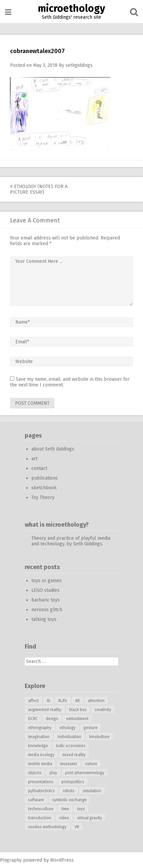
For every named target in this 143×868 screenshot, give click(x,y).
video (64, 818)
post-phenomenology (85, 773)
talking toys (44, 619)
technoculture (41, 809)
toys (81, 809)
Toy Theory (43, 497)
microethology (71, 8)
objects (35, 773)
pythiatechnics (41, 791)
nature (91, 764)
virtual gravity (90, 818)
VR (77, 827)
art (34, 459)
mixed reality (74, 755)
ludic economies (71, 746)
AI (48, 701)
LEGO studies (45, 590)
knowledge (38, 746)
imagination (39, 737)
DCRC (33, 719)
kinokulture (99, 737)
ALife (63, 701)
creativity (103, 710)
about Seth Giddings (53, 449)
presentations (41, 782)
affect (33, 701)
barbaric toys (46, 600)
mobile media (40, 764)
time (65, 809)
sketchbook (44, 488)
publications (45, 478)
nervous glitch (47, 610)
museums (69, 764)
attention (96, 701)
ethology (67, 728)
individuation (69, 737)
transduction (40, 818)
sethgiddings (79, 65)
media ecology (41, 755)
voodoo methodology (47, 827)
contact (39, 468)
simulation (92, 791)
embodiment (77, 719)
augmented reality (45, 710)
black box (78, 710)
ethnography (40, 728)
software (36, 800)
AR (78, 701)
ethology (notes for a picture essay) (39, 189)
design (52, 719)
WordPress (62, 860)
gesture (91, 728)
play (53, 773)
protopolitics (73, 782)
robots (69, 791)
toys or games (47, 581)
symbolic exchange (69, 800)
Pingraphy (11, 860)
